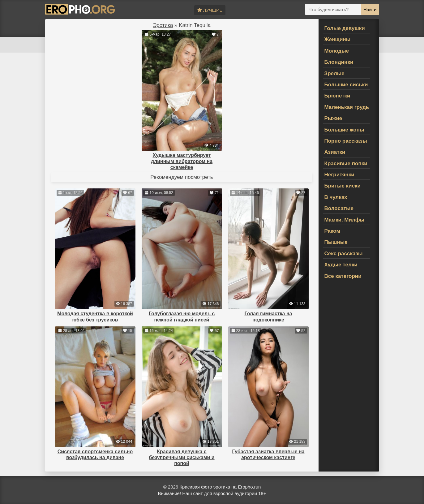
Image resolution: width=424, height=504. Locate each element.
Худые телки (341, 265)
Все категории (343, 276)
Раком (332, 231)
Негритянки (339, 175)
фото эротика (216, 487)
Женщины (338, 39)
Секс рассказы (344, 254)
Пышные (336, 242)
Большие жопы (344, 130)
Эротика (163, 25)
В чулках (336, 197)
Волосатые (339, 208)
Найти (370, 9)
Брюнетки (337, 96)
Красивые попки (346, 164)
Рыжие (333, 118)
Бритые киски (343, 186)
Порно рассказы (346, 141)
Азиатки (335, 152)
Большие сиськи (346, 85)
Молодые (337, 51)
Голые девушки (345, 28)
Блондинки (339, 62)
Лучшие (210, 10)
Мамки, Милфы (345, 220)
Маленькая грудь (347, 107)
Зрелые (334, 73)
